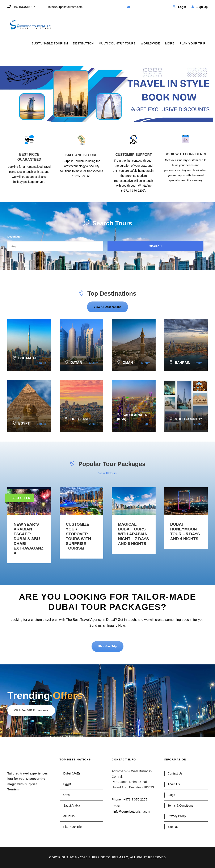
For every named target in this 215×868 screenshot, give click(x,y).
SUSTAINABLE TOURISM (50, 43)
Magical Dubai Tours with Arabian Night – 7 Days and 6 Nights (133, 534)
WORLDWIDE (150, 43)
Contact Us (175, 773)
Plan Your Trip (73, 827)
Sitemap (173, 827)
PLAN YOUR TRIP (192, 43)
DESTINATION (83, 43)
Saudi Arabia (72, 806)
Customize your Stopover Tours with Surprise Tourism (79, 536)
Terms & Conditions (180, 806)
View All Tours (108, 473)
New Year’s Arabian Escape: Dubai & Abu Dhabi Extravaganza (29, 539)
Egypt (67, 784)
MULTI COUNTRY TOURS (117, 43)
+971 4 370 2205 (135, 799)
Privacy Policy (177, 816)
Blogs (171, 795)
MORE (170, 43)
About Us (174, 784)
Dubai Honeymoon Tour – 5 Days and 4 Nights (185, 531)
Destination (15, 237)
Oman (67, 795)
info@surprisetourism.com (132, 811)
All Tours (69, 816)
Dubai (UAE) (72, 773)
